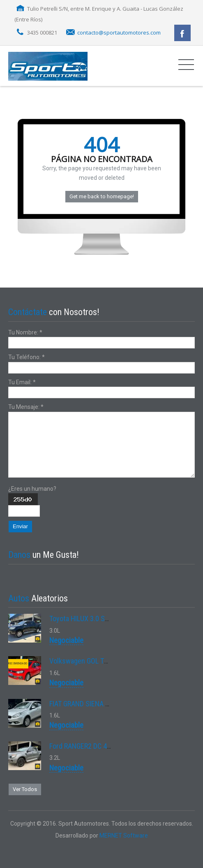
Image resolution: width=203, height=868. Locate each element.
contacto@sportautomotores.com (119, 32)
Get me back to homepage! (102, 196)
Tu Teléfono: (27, 357)
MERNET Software (124, 836)
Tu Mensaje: (26, 407)
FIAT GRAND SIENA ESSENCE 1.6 (97, 704)
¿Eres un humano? (32, 489)
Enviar (20, 526)
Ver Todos (25, 789)
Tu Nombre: (25, 332)
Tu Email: (22, 382)
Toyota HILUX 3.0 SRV (81, 619)
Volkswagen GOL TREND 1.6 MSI (96, 661)
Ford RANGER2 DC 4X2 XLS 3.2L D (98, 746)
